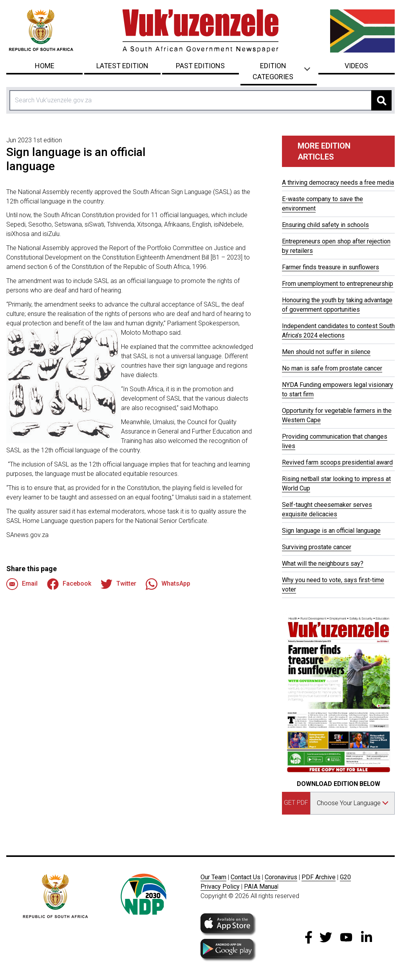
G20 (345, 877)
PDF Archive (319, 877)
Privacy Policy (220, 887)
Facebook (69, 584)
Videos (356, 66)
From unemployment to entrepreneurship (338, 284)
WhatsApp (168, 584)
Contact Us (246, 877)
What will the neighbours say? (323, 563)
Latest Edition (122, 66)
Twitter (118, 584)
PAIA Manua (261, 887)
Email (22, 584)
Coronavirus (281, 877)
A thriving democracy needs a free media (338, 182)
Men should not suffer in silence (326, 352)
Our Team (213, 877)
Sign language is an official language (331, 531)
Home (45, 66)
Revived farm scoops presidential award (337, 462)
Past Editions (200, 66)
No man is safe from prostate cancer (332, 368)
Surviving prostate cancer (317, 547)
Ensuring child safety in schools (325, 225)
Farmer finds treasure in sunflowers (331, 267)
